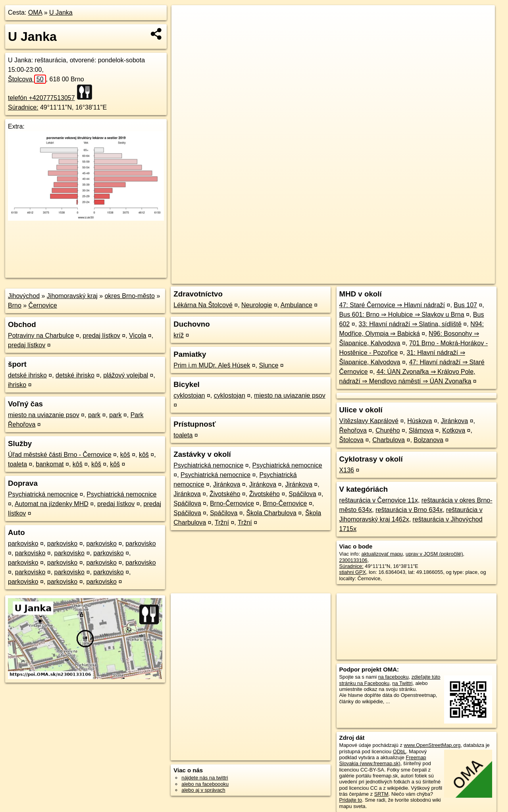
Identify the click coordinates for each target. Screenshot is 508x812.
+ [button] (185, 19)
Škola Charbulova (271, 513)
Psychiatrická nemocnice (43, 494)
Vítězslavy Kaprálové (369, 421)
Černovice (43, 305)
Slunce (268, 365)
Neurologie (257, 305)
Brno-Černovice (232, 503)
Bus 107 (465, 305)
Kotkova (454, 430)
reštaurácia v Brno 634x (409, 510)
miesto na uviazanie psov (44, 415)
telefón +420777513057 (41, 98)
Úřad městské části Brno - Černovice (60, 455)
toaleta (17, 464)
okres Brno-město (130, 296)
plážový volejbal (126, 375)
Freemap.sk (399, 278)
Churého (388, 430)
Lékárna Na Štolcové (203, 305)
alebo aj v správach (203, 790)
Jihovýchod (24, 296)
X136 (347, 470)
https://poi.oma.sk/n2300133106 (459, 278)
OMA (35, 13)
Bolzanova (428, 440)
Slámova (421, 430)
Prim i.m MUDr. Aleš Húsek (212, 365)
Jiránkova (227, 484)
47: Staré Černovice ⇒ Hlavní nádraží (392, 305)
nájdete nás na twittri (205, 778)
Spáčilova (302, 494)
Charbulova (389, 440)
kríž (179, 335)
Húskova (419, 421)
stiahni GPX (353, 572)
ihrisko (17, 385)
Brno (15, 305)
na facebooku (394, 677)
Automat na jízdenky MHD (52, 504)
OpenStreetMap (358, 278)
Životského (225, 494)
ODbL (399, 751)
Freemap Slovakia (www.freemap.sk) (383, 760)
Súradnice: (23, 107)
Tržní (222, 522)
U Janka (61, 13)
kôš (125, 455)
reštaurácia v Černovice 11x (379, 500)
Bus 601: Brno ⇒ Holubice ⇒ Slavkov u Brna (402, 315)
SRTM (381, 794)
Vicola (138, 336)
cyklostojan (189, 395)
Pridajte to (351, 800)
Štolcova (27, 79)
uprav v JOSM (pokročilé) (434, 554)
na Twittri (402, 683)
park (94, 415)
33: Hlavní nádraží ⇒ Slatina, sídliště (410, 324)
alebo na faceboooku (205, 784)
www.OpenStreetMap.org (432, 745)
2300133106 (353, 560)
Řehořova (353, 430)
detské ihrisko (27, 375)
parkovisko (23, 544)
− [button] (185, 31)
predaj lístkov (102, 336)
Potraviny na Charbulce (41, 336)
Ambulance (296, 305)
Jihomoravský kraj (72, 296)
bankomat (50, 464)
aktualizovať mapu (382, 554)
